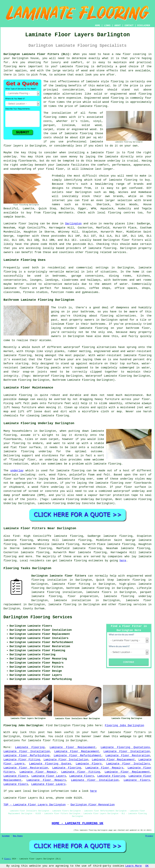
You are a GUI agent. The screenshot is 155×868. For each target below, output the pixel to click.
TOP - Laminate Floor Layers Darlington (35, 805)
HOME (98, 26)
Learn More (134, 866)
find (16, 536)
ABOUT (118, 26)
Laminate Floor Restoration (128, 756)
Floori (7, 859)
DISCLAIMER (144, 26)
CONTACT (129, 26)
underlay (17, 471)
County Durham (34, 609)
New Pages (18, 836)
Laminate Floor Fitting (22, 760)
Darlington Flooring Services (38, 617)
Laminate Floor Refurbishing (26, 756)
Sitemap (6, 836)
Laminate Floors (89, 764)
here (123, 561)
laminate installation (73, 600)
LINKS (107, 26)
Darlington (73, 224)
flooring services (132, 604)
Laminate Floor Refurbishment (78, 756)
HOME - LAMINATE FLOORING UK (77, 823)
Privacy (149, 836)
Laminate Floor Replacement (73, 747)
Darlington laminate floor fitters (59, 576)
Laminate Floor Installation (27, 751)
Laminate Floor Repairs (104, 768)
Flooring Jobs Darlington (124, 725)
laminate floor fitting (71, 584)
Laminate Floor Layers (49, 776)
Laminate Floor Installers (128, 764)
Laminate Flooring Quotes (50, 764)
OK (147, 866)
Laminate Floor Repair (38, 772)
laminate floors (99, 592)
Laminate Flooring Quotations (125, 747)
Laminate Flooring (30, 747)
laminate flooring (62, 604)
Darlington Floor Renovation (93, 805)
